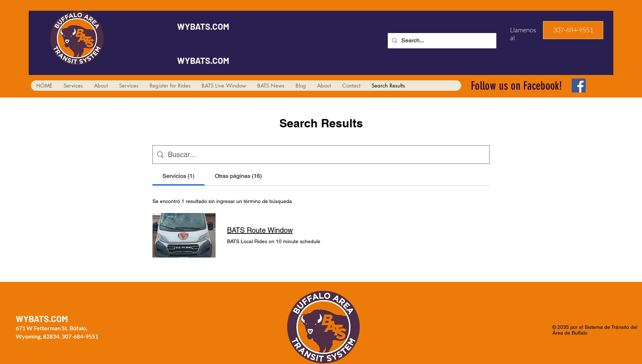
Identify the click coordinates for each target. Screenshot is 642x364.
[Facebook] (579, 86)
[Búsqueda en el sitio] (326, 155)
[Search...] (441, 41)
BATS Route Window (260, 230)
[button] (573, 30)
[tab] (178, 176)
